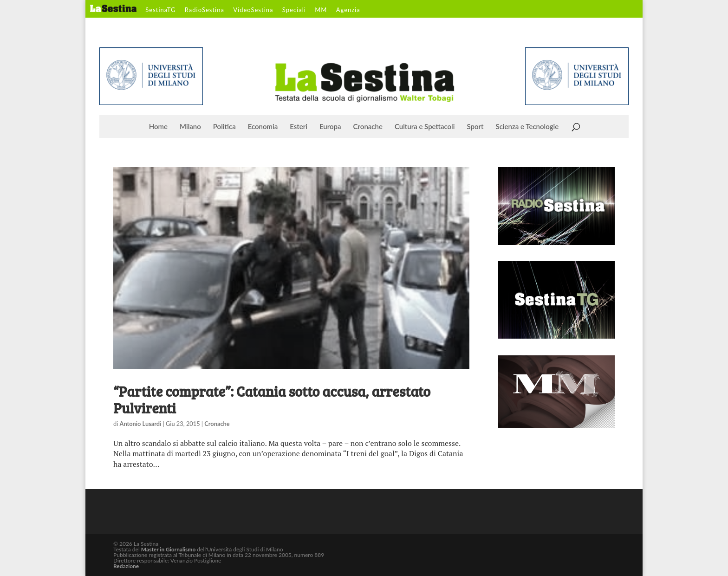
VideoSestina (253, 10)
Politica (224, 127)
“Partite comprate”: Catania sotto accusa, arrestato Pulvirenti (272, 399)
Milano (190, 127)
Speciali (294, 10)
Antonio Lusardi (141, 424)
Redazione (126, 566)
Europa (330, 127)
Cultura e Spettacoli (425, 127)
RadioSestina (205, 10)
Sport (475, 127)
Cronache (368, 127)
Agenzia (348, 10)
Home (158, 127)
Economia (263, 127)
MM (321, 10)
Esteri (299, 127)
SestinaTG (160, 10)
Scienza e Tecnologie (527, 127)
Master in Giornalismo (168, 549)
